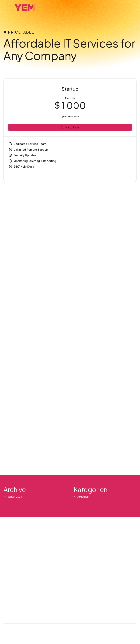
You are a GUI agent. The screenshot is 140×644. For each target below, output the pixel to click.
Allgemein (83, 497)
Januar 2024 (15, 497)
